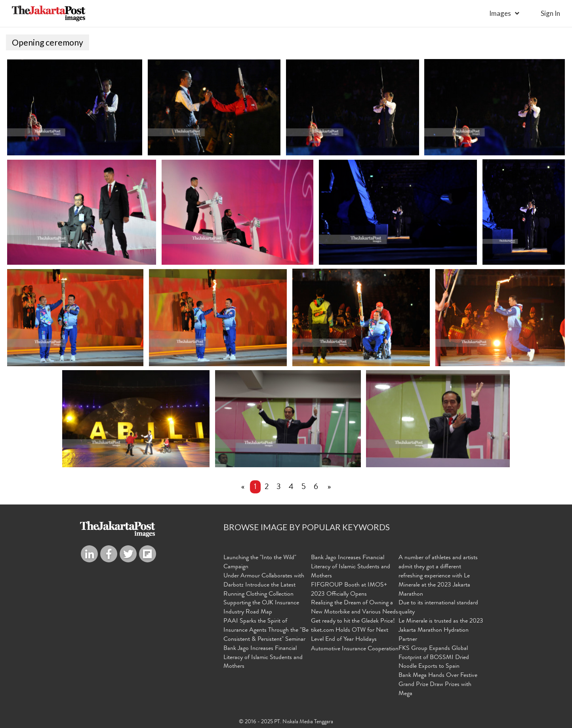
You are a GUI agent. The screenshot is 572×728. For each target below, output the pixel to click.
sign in (550, 13)
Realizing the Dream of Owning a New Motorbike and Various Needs (355, 608)
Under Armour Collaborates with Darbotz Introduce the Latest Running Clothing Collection (264, 585)
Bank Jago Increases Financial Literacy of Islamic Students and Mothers (263, 657)
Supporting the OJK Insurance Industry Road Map (261, 608)
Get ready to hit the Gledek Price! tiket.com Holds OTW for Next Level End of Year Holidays (353, 631)
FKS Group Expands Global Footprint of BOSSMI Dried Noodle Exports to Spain (434, 657)
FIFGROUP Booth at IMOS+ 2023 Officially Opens (349, 590)
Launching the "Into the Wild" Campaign (260, 563)
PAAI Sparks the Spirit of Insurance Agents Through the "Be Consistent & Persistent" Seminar (266, 631)
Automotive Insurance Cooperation (355, 649)
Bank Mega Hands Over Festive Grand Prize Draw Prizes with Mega (438, 685)
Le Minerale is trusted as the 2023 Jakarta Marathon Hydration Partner (441, 631)
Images (500, 13)
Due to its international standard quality (438, 608)
